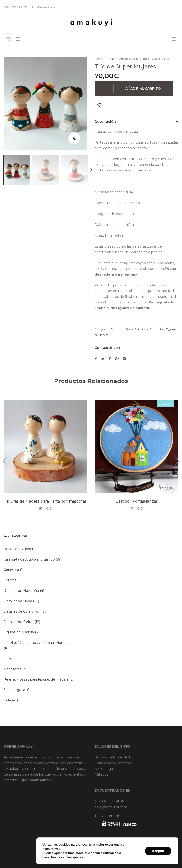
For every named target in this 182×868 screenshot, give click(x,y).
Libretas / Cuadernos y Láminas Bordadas (38, 643)
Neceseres (12, 669)
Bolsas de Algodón (19, 549)
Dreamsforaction (167, 855)
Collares (10, 580)
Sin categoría (14, 690)
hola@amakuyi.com (111, 807)
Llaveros (10, 659)
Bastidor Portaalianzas (136, 501)
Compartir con (107, 348)
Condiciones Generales (113, 763)
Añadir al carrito (143, 88)
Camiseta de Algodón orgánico (29, 559)
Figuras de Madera (19, 632)
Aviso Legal (104, 769)
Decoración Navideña (21, 591)
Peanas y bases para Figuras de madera (36, 679)
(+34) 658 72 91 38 (109, 801)
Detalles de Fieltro (19, 622)
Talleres (10, 700)
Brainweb (145, 855)
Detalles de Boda (129, 59)
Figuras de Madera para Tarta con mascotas (45, 501)
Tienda (110, 59)
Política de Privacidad (112, 757)
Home (98, 59)
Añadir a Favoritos (99, 105)
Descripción (105, 122)
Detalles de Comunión (149, 329)
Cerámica (11, 570)
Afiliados (101, 774)
